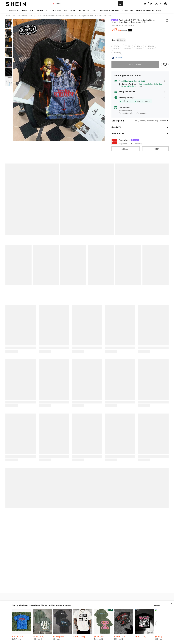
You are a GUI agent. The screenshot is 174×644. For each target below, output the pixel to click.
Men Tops (32, 16)
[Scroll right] (166, 10)
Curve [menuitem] (73, 10)
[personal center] (145, 4)
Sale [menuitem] (31, 10)
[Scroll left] (163, 10)
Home (8, 16)
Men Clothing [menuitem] (83, 10)
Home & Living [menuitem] (128, 10)
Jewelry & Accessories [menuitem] (145, 10)
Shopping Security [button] (126, 98)
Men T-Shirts (43, 16)
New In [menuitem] (24, 10)
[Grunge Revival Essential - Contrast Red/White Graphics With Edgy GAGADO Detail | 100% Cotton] (124, 621)
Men (14, 16)
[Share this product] (167, 21)
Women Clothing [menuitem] (42, 10)
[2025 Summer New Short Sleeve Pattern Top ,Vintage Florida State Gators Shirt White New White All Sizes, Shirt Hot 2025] (22, 621)
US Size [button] (121, 40)
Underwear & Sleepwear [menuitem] (109, 10)
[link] (150, 4)
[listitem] (22, 625)
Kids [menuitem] (66, 10)
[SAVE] (165, 64)
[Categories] (13, 10)
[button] (84, 4)
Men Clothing (22, 16)
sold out (135, 64)
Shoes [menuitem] (94, 10)
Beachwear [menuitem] (57, 10)
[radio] (116, 46)
